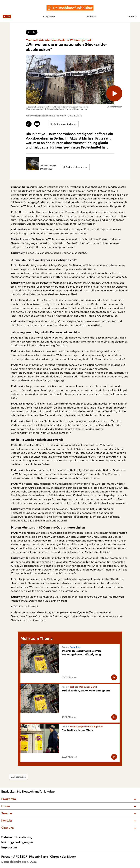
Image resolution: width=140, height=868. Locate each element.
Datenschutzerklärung (17, 837)
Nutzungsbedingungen (17, 842)
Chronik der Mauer (63, 856)
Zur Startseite (19, 777)
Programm (49, 16)
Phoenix (36, 856)
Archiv (32, 32)
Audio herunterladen (65, 124)
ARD (17, 856)
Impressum (9, 847)
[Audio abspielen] (114, 93)
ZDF (25, 856)
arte (46, 856)
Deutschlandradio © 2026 (19, 862)
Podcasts (92, 16)
